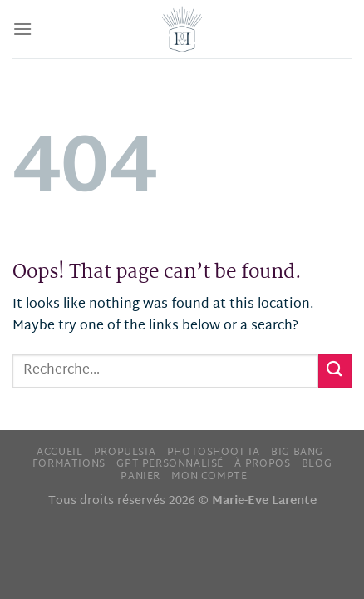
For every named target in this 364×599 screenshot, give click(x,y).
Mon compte (209, 477)
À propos (262, 464)
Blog (317, 464)
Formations (69, 464)
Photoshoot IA (214, 453)
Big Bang (297, 453)
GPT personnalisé (170, 464)
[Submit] (335, 371)
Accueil (59, 453)
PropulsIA (125, 453)
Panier (140, 477)
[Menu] (22, 29)
